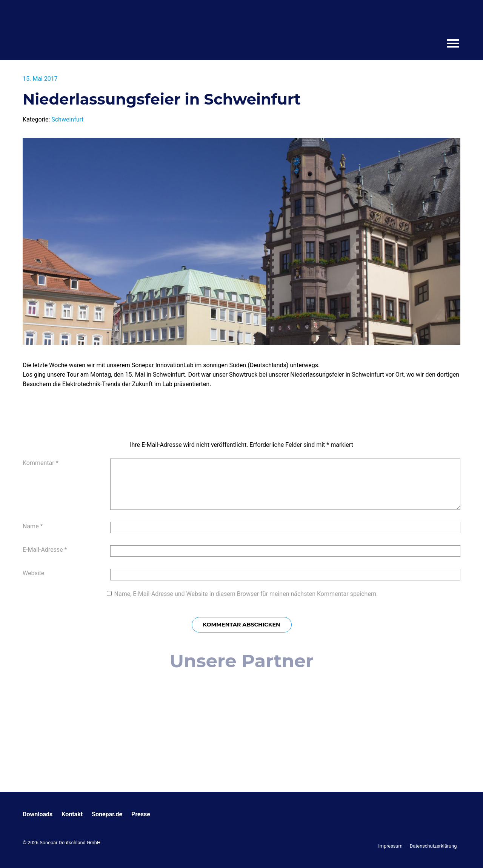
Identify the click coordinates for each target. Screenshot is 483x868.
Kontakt (72, 814)
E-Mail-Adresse (45, 550)
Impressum (390, 846)
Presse (141, 814)
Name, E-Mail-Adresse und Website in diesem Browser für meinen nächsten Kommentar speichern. (246, 594)
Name (33, 526)
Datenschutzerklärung (433, 846)
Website (33, 573)
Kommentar (41, 463)
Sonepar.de (107, 814)
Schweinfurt (67, 119)
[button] (17, 851)
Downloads (38, 814)
